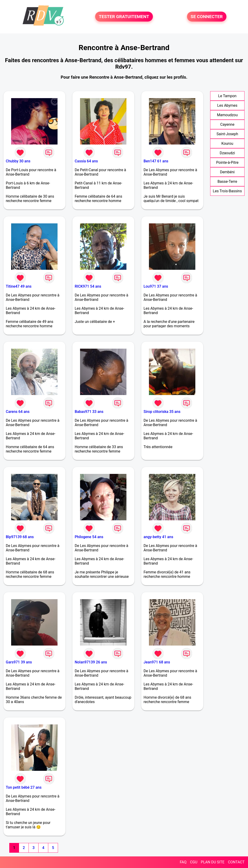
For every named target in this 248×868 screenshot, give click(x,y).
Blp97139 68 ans (20, 537)
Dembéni (227, 172)
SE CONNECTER (207, 17)
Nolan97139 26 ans (91, 662)
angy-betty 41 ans (158, 537)
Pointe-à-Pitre (227, 162)
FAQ (183, 862)
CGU (194, 862)
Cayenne (227, 124)
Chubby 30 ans (18, 161)
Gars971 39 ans (19, 662)
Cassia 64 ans (86, 161)
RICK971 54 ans (88, 286)
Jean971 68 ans (157, 662)
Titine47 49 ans (19, 286)
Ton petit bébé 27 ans (24, 787)
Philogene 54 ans (89, 537)
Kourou (227, 143)
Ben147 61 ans (156, 161)
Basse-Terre (227, 182)
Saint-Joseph (227, 134)
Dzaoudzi (227, 153)
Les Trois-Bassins (227, 191)
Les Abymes (227, 105)
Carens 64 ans (18, 412)
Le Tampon (227, 96)
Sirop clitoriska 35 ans (162, 412)
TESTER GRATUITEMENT (124, 17)
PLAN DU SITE (213, 862)
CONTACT (236, 862)
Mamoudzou (227, 115)
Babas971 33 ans (89, 412)
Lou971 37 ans (156, 286)
